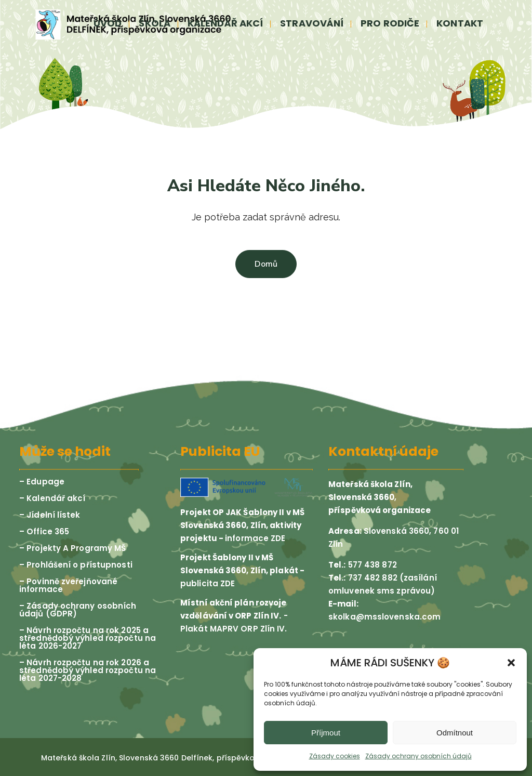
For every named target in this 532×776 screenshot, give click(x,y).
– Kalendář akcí (52, 498)
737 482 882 (372, 578)
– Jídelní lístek (50, 515)
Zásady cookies (335, 756)
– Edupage (42, 482)
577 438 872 (371, 565)
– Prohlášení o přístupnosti (76, 565)
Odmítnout (455, 733)
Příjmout (326, 733)
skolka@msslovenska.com (384, 617)
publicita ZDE (208, 583)
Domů (266, 264)
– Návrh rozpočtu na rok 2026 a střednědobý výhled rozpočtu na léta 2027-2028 (88, 670)
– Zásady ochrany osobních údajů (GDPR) (78, 610)
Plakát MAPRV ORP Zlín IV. (234, 629)
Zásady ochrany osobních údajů (418, 756)
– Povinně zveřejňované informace (68, 585)
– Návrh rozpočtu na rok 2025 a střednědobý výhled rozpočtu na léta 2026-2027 (88, 638)
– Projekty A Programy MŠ (72, 548)
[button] (511, 663)
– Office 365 (44, 531)
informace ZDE (255, 538)
